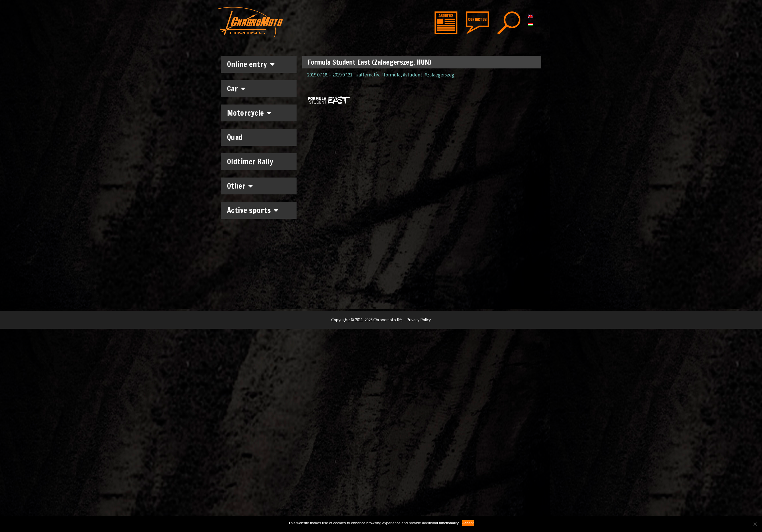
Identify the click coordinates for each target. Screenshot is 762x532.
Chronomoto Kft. (388, 320)
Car (236, 88)
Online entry (251, 64)
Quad (235, 137)
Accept (468, 523)
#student (412, 75)
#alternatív (368, 75)
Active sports (253, 210)
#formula (391, 75)
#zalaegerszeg (439, 75)
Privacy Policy (419, 320)
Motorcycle (249, 113)
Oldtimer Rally (250, 162)
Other (240, 186)
